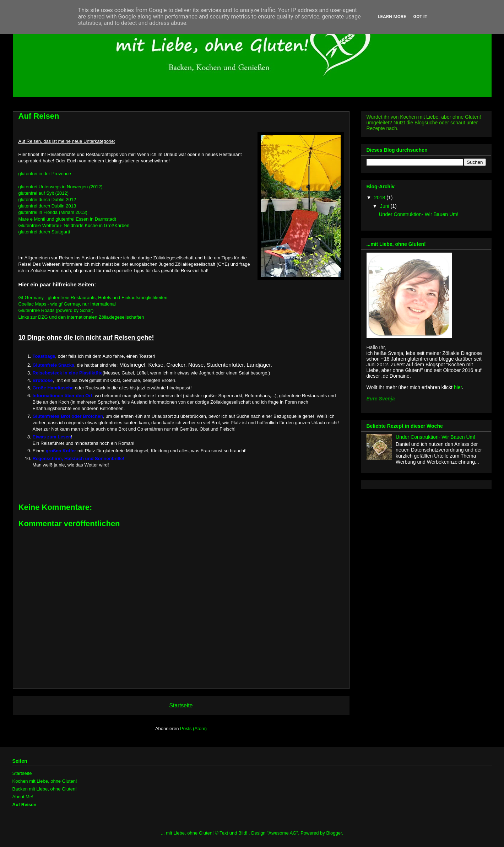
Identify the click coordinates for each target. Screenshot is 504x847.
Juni (385, 206)
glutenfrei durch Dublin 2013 (47, 206)
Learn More (392, 17)
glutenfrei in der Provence (45, 174)
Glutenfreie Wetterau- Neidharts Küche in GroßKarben (74, 225)
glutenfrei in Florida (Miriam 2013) (53, 212)
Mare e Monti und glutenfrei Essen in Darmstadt (67, 219)
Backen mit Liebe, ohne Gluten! (45, 789)
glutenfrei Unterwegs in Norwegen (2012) (61, 187)
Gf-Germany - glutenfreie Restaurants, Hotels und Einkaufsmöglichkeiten (93, 298)
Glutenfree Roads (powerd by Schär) (56, 310)
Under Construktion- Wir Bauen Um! (418, 214)
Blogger (334, 833)
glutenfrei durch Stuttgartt (44, 232)
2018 (380, 198)
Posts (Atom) (193, 729)
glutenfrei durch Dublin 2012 (47, 199)
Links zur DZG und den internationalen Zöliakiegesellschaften (81, 317)
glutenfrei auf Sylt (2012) (44, 193)
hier (458, 387)
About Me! (23, 797)
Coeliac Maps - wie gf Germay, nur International (67, 304)
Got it (420, 17)
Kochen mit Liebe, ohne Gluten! (45, 781)
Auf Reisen (25, 805)
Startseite (181, 705)
